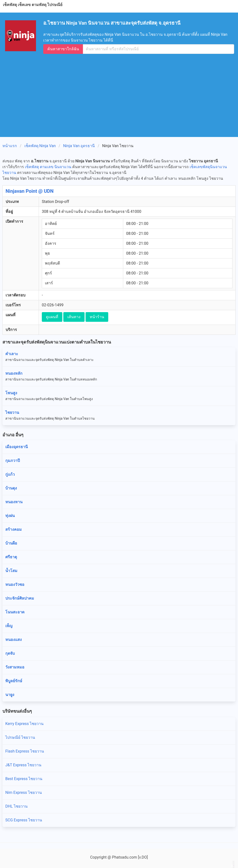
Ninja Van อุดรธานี (79, 146)
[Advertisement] (121, 93)
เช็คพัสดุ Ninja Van (40, 146)
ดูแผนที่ (52, 317)
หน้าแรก (10, 146)
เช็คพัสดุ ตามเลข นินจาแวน (48, 167)
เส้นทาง (74, 317)
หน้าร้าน (97, 317)
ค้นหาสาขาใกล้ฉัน (63, 49)
